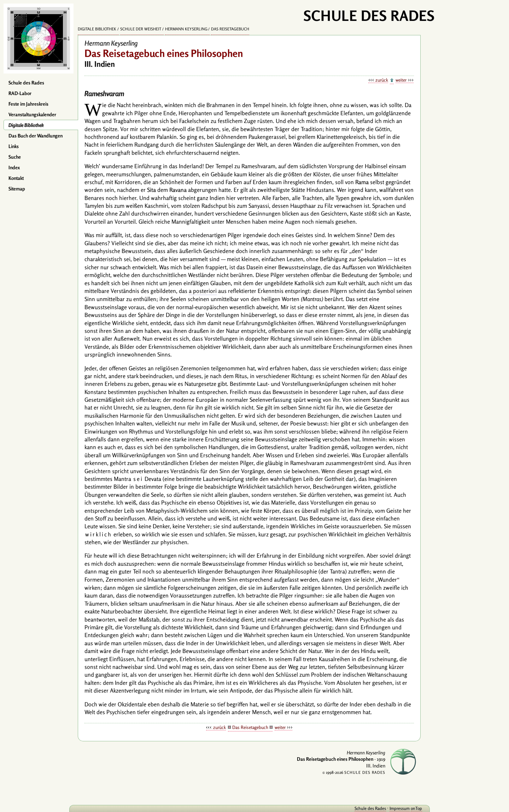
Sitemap (17, 189)
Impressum (393, 808)
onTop (410, 808)
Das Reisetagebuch (230, 29)
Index (14, 167)
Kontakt (16, 178)
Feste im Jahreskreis (28, 104)
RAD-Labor (20, 93)
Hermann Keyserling (186, 29)
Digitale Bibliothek (26, 125)
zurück (382, 80)
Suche (15, 157)
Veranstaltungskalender (32, 114)
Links (14, 146)
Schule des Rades (26, 83)
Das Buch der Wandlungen (36, 136)
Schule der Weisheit (141, 29)
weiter (401, 80)
